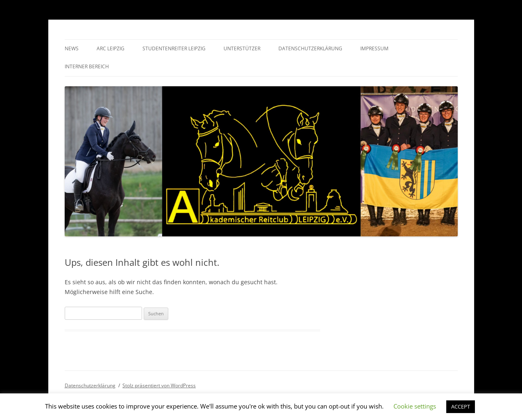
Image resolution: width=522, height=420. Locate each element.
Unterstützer (242, 48)
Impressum (374, 48)
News (72, 48)
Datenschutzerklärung (310, 48)
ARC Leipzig (111, 48)
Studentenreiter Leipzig (174, 48)
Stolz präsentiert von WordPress (159, 385)
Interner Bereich (87, 66)
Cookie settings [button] (415, 406)
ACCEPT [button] (461, 407)
